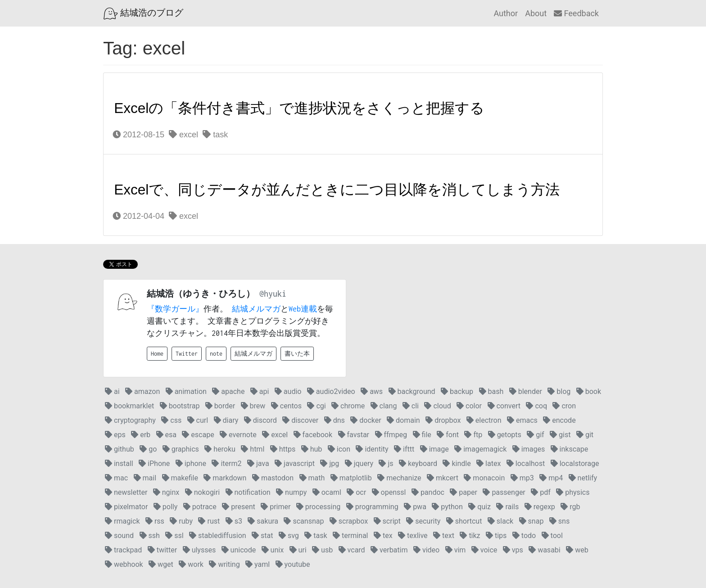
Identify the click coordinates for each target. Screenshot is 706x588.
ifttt (404, 449)
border (220, 406)
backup (457, 391)
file (422, 435)
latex (489, 464)
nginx (166, 492)
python (447, 507)
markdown (225, 478)
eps (115, 435)
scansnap (304, 521)
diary (226, 420)
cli (411, 406)
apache (228, 391)
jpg (330, 464)
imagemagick (480, 449)
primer (276, 507)
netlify (583, 478)
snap (532, 521)
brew (253, 406)
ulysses (199, 550)
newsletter (126, 492)
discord (260, 420)
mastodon (273, 478)
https (283, 449)
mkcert (443, 478)
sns (559, 521)
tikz (470, 536)
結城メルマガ (256, 309)
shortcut (464, 521)
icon (339, 449)
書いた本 (297, 354)
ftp (473, 435)
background (412, 391)
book (589, 391)
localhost (526, 464)
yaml (258, 564)
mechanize (399, 478)
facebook (313, 435)
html (253, 449)
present (239, 507)
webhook (124, 564)
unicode (239, 550)
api (260, 391)
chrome (348, 406)
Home (157, 354)
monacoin (484, 478)
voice (484, 550)
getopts (505, 435)
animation (186, 391)
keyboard (418, 464)
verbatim (389, 550)
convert (504, 406)
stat (262, 536)
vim (456, 550)
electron (484, 420)
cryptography (130, 420)
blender (526, 391)
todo (524, 536)
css (171, 420)
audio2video (331, 391)
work (191, 564)
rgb (570, 507)
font (448, 435)
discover (300, 420)
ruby (181, 521)
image (434, 449)
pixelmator (126, 507)
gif (535, 435)
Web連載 (303, 309)
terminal (350, 536)
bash (491, 391)
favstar (354, 435)
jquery (359, 464)
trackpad (123, 550)
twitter (163, 550)
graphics (181, 449)
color (469, 406)
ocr (356, 492)
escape (198, 435)
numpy (291, 492)
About (536, 13)
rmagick (122, 521)
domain (403, 420)
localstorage (575, 464)
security (423, 521)
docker (366, 420)
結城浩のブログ (143, 14)
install (119, 464)
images (529, 449)
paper (464, 492)
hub (312, 449)
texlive (413, 536)
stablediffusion (218, 536)
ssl (174, 536)
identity (372, 449)
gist (560, 435)
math (312, 478)
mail (145, 478)
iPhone (154, 464)
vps (513, 550)
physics (573, 492)
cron (564, 406)
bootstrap (180, 406)
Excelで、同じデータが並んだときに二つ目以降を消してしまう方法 (337, 190)
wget (161, 564)
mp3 (522, 478)
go (148, 449)
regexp (540, 507)
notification (248, 492)
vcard (352, 550)
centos (286, 406)
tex (383, 536)
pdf (541, 492)
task (215, 135)
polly (165, 507)
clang (384, 406)
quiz (480, 507)
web (577, 550)
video (426, 550)
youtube (293, 564)
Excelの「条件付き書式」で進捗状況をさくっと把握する (299, 108)
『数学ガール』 (175, 309)
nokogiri (202, 492)
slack (500, 521)
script (387, 521)
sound (119, 536)
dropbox (443, 420)
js (386, 464)
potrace (200, 507)
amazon (143, 391)
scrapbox (349, 521)
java (258, 464)
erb (141, 435)
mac (116, 478)
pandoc (428, 492)
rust (209, 521)
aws (372, 391)
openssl (389, 492)
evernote (238, 435)
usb (322, 550)
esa (166, 435)
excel (183, 135)
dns (335, 420)
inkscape (570, 449)
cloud (437, 406)
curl (198, 420)
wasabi (545, 550)
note (216, 354)
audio (288, 391)
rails (507, 507)
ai (112, 391)
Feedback (576, 13)
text (444, 536)
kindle (457, 464)
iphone (191, 464)
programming (372, 507)
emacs (522, 420)
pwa (415, 507)
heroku (220, 449)
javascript (295, 464)
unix (273, 550)
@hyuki (273, 294)
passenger (504, 492)
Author (506, 13)
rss (155, 521)
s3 (234, 521)
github (120, 449)
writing (224, 564)
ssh (150, 536)
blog (559, 391)
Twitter (187, 354)
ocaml (327, 492)
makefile (180, 478)
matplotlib (351, 478)
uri (298, 550)
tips (496, 536)
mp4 (551, 478)
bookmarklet (129, 406)
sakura (263, 521)
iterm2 (226, 464)
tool (552, 536)
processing (318, 507)
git (585, 435)
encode (559, 420)
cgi (316, 406)
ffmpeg (391, 435)
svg (289, 536)
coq (536, 406)
